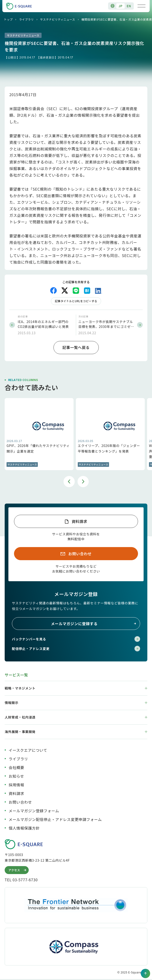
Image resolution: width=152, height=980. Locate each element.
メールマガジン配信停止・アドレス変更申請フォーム (55, 819)
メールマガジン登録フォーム (34, 811)
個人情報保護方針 (24, 828)
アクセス (18, 870)
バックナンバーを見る (76, 639)
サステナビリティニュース (58, 19)
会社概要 (16, 767)
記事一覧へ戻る (76, 347)
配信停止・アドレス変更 (76, 649)
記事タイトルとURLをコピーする (76, 301)
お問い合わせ (80, 554)
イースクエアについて (28, 750)
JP (120, 6)
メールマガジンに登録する (94, 624)
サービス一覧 (16, 675)
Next (83, 482)
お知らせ (16, 776)
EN (129, 6)
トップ (8, 19)
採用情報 (16, 785)
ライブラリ (26, 19)
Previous (69, 482)
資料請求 (80, 521)
